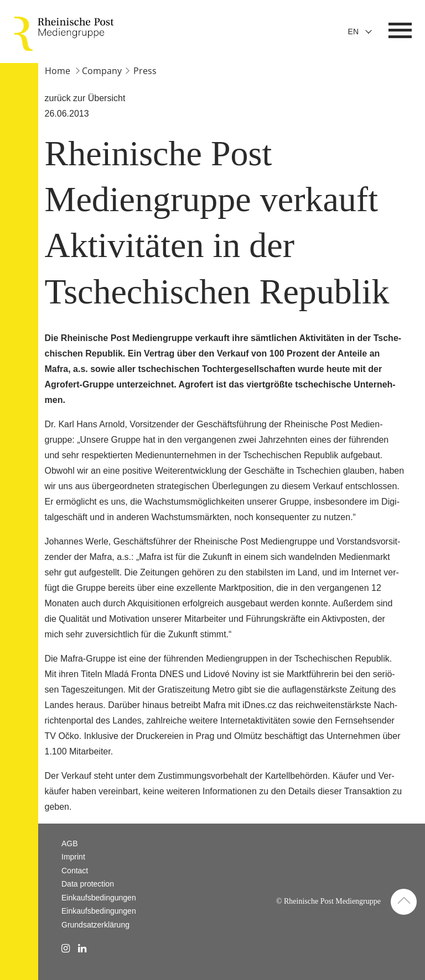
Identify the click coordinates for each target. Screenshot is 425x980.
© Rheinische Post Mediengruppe (328, 901)
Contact (75, 871)
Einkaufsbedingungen (99, 898)
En (353, 32)
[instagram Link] (66, 948)
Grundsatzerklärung (95, 925)
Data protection (88, 884)
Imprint (73, 857)
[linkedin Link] (82, 948)
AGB (70, 843)
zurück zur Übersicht (85, 98)
